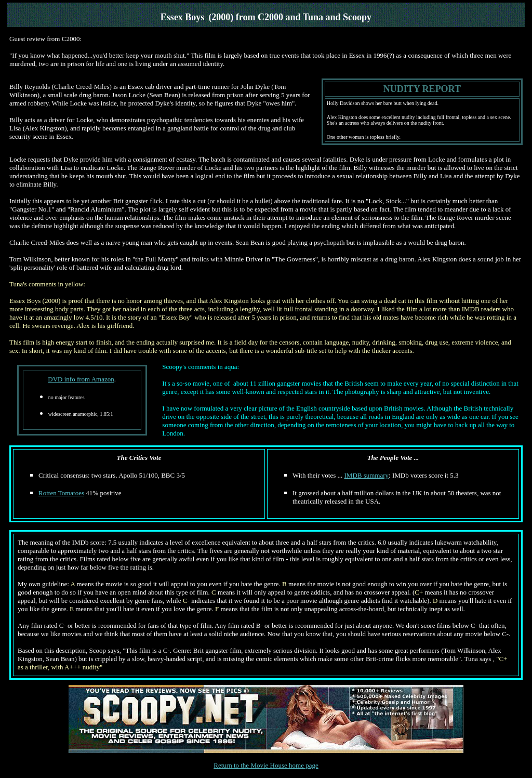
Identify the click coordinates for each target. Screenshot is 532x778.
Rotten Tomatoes (61, 493)
